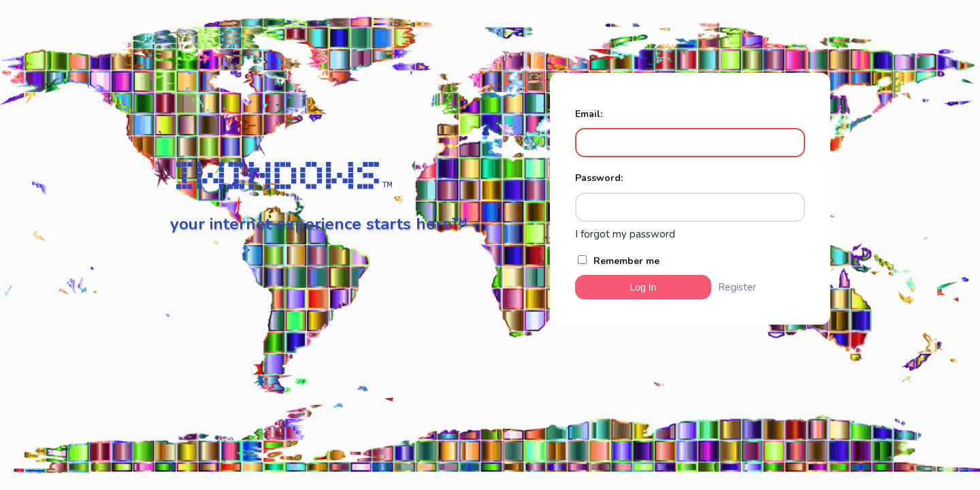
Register (737, 287)
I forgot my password (625, 234)
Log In (643, 287)
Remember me (619, 261)
